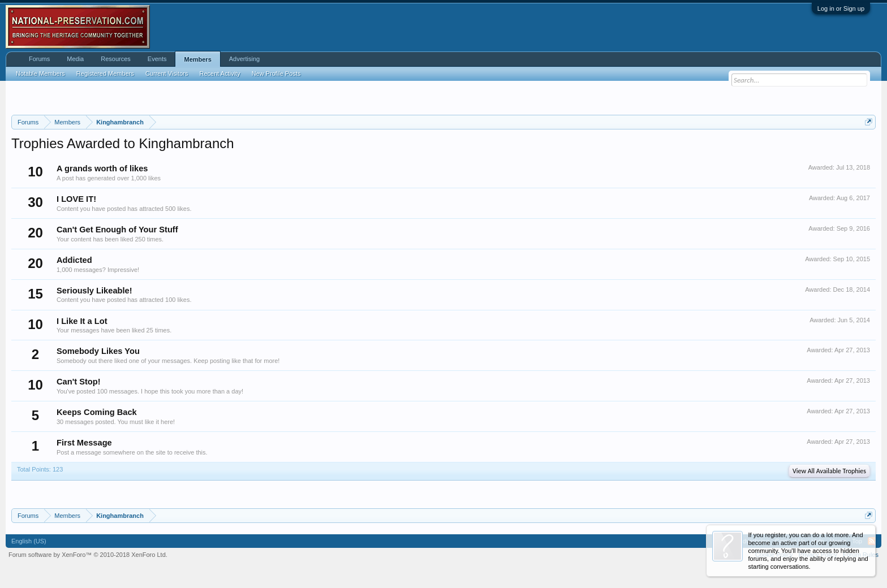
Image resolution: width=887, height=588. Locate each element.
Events (157, 59)
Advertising (244, 59)
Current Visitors (167, 73)
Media (75, 59)
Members (197, 59)
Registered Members (105, 73)
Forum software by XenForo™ (88, 555)
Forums (39, 59)
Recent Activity (220, 73)
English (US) (29, 541)
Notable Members (40, 73)
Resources (116, 59)
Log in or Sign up (841, 8)
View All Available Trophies (829, 471)
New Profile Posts (276, 73)
